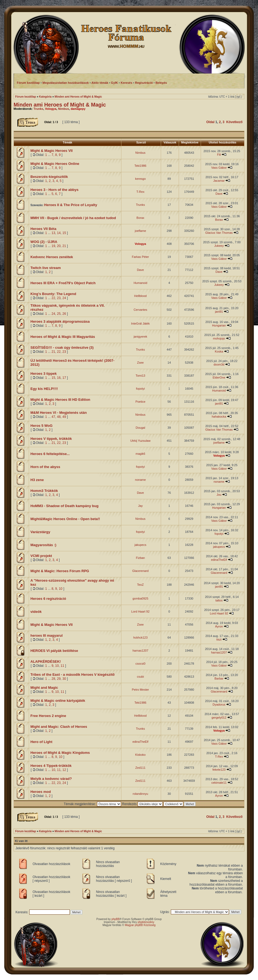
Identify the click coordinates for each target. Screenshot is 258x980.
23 (59, 298)
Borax (141, 218)
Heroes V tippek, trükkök (51, 439)
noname (140, 480)
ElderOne (219, 377)
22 (53, 298)
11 (62, 666)
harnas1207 (140, 651)
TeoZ (140, 585)
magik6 (140, 454)
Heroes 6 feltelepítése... (50, 454)
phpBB (115, 919)
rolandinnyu (141, 794)
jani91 (219, 312)
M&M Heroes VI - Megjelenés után (59, 413)
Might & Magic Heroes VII (51, 151)
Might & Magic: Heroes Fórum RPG (60, 571)
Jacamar (219, 181)
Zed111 (140, 768)
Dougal (141, 428)
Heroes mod (41, 792)
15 (64, 233)
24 (64, 298)
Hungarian (219, 325)
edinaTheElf (219, 560)
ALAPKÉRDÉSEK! (46, 662)
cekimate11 (219, 783)
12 (64, 770)
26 (64, 314)
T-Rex (140, 192)
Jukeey (219, 246)
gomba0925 (140, 598)
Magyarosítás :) (43, 545)
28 (53, 679)
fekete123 (219, 770)
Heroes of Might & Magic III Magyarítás (63, 337)
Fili (219, 155)
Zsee (140, 363)
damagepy (78, 109)
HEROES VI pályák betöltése (54, 651)
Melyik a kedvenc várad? (51, 779)
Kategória (45, 97)
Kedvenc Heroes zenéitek (52, 257)
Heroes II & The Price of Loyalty (71, 205)
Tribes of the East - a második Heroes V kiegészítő (73, 675)
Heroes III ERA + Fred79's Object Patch (63, 283)
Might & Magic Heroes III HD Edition (60, 400)
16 (59, 378)
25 (59, 314)
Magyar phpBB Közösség (140, 925)
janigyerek (140, 337)
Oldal (210, 122)
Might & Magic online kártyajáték (58, 701)
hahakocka (219, 417)
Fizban (140, 558)
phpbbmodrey (146, 922)
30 (64, 679)
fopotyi (140, 389)
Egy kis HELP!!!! (44, 389)
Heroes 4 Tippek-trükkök (51, 766)
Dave (219, 194)
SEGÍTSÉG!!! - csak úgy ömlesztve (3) (62, 348)
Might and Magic (44, 688)
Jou (219, 495)
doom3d (219, 364)
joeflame (140, 231)
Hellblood (140, 296)
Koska (219, 351)
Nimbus (64, 109)
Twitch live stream (46, 268)
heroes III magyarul (47, 635)
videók (36, 612)
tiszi (219, 639)
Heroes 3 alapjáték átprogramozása (60, 321)
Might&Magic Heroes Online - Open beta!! (65, 519)
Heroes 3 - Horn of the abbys (54, 190)
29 (59, 679)
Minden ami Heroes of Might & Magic (78, 97)
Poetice (141, 402)
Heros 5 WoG (41, 426)
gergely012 (219, 718)
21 (64, 246)
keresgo (140, 179)
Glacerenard (141, 571)
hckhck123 (141, 638)
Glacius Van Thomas (219, 233)
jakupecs (140, 545)
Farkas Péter (141, 257)
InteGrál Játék (140, 324)
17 (64, 378)
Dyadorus (219, 704)
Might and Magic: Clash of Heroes (59, 727)
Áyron (219, 626)
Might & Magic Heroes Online (55, 164)
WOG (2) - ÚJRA (44, 242)
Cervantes (140, 310)
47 (53, 417)
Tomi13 (140, 376)
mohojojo (219, 338)
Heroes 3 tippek (44, 374)
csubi (140, 677)
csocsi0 (141, 664)
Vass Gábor (219, 168)
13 (53, 233)
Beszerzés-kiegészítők (49, 177)
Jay (140, 506)
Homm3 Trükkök (44, 491)
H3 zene (37, 480)
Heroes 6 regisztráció (48, 599)
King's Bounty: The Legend (53, 294)
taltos (219, 600)
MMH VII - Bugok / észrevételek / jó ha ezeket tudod (73, 218)
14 (59, 233)
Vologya (51, 109)
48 (59, 417)
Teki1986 (140, 166)
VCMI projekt (41, 556)
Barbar (219, 678)
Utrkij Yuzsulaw (140, 441)
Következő (234, 122)
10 (60, 589)
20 (59, 246)
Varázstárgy (40, 532)
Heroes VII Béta (43, 229)
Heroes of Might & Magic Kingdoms (60, 753)
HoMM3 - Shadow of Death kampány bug (64, 506)
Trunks (38, 109)
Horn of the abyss (45, 467)
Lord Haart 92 (140, 611)
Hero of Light (41, 742)
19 (53, 246)
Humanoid (140, 283)
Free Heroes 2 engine (48, 716)
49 (64, 417)
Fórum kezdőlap (26, 97)
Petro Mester (141, 690)
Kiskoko (141, 755)
